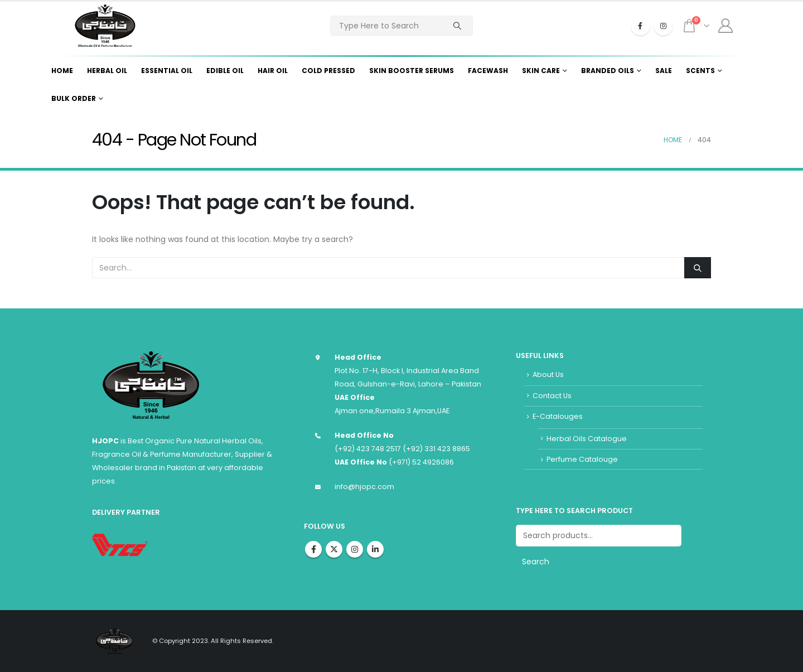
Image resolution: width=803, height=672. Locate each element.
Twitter (334, 549)
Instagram (355, 549)
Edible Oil (225, 71)
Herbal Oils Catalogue (587, 439)
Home (62, 71)
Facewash (488, 71)
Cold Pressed (328, 71)
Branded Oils (608, 71)
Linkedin (375, 549)
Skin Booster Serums (412, 71)
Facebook (313, 549)
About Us (548, 374)
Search (536, 562)
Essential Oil (167, 71)
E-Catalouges (558, 416)
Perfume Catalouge (582, 459)
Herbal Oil (107, 71)
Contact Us (552, 396)
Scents (700, 71)
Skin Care (541, 71)
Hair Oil (273, 71)
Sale (664, 71)
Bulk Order (74, 98)
